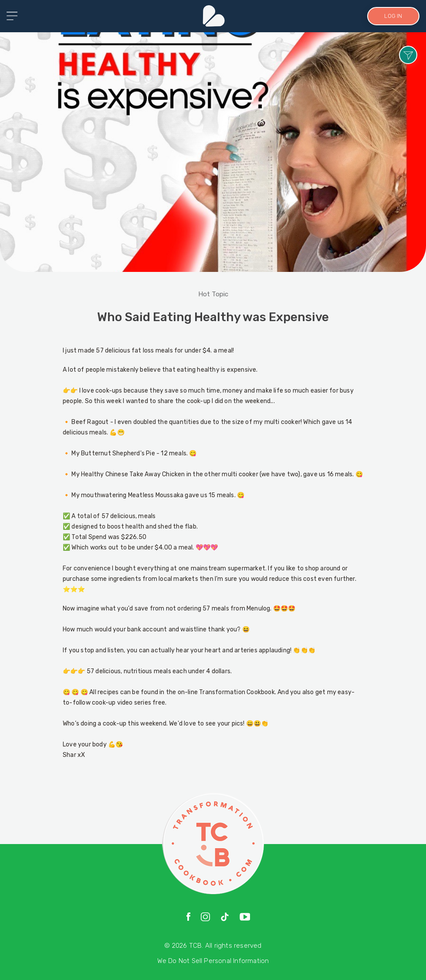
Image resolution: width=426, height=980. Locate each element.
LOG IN (393, 16)
